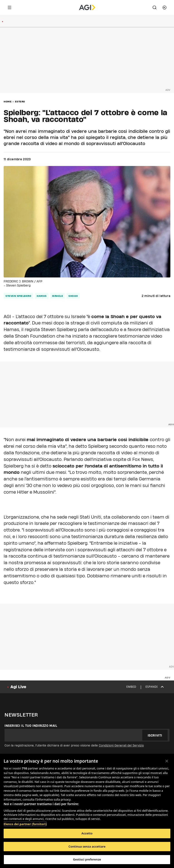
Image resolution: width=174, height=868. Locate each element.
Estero (20, 101)
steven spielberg (18, 296)
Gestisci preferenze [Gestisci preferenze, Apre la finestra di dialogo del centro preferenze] (87, 859)
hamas (42, 296)
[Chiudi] (167, 761)
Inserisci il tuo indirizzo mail (31, 726)
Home (8, 101)
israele (58, 296)
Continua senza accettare (87, 846)
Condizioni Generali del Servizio (121, 745)
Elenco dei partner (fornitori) (25, 824)
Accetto (87, 833)
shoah (73, 296)
